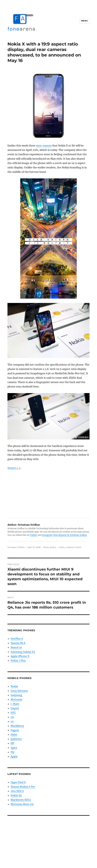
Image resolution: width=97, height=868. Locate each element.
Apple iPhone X (20, 656)
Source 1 (13, 468)
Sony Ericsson (19, 691)
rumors (47, 146)
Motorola (16, 699)
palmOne (16, 739)
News (46, 547)
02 (12, 721)
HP (12, 743)
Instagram (47, 535)
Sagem (15, 730)
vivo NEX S (17, 791)
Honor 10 (16, 647)
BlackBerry (17, 726)
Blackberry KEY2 (21, 800)
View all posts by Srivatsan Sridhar (70, 535)
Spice (14, 748)
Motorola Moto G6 (22, 804)
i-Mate (15, 704)
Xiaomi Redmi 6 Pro (23, 787)
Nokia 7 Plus (18, 661)
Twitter (34, 535)
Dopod (15, 708)
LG (12, 717)
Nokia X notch (74, 547)
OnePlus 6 (17, 639)
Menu (84, 21)
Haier (14, 735)
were (39, 146)
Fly (12, 752)
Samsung (16, 695)
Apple (14, 756)
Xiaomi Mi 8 (18, 643)
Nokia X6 (16, 795)
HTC (13, 713)
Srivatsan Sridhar (16, 547)
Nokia (53, 547)
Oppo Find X (18, 782)
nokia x (62, 547)
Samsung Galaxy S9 (23, 652)
